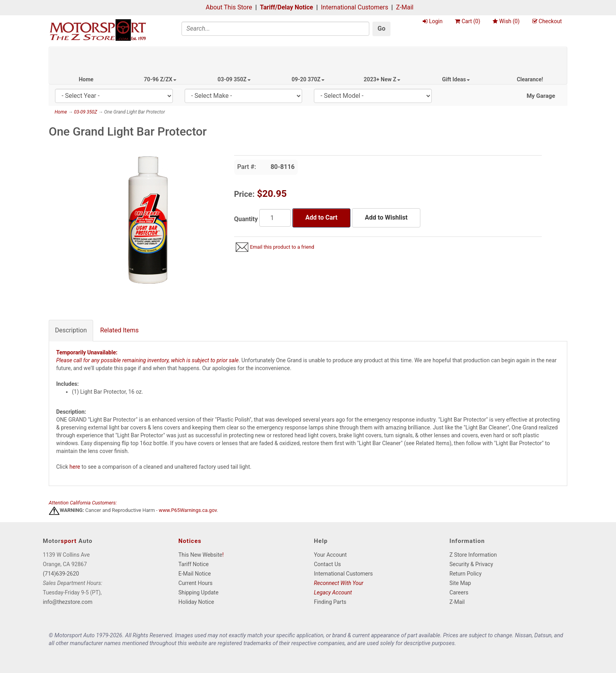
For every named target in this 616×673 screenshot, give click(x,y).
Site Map (460, 583)
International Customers (355, 7)
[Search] (276, 29)
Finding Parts (330, 602)
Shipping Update (198, 592)
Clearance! (530, 79)
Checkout (547, 21)
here (75, 467)
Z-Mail (405, 7)
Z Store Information (473, 555)
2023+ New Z (382, 79)
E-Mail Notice (195, 574)
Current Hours (195, 583)
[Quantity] (275, 218)
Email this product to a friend (282, 247)
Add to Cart (321, 217)
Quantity (246, 219)
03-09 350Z (234, 79)
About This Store (229, 7)
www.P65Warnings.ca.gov (188, 511)
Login (433, 21)
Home (86, 79)
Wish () (506, 21)
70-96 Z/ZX (160, 79)
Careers (459, 592)
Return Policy (466, 574)
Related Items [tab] (119, 330)
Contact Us (327, 564)
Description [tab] (71, 330)
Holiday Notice (196, 602)
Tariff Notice (193, 564)
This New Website (200, 555)
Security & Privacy (471, 564)
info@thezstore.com (68, 602)
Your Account (330, 555)
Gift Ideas (456, 79)
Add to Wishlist (386, 217)
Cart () (467, 21)
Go (381, 28)
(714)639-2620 (61, 574)
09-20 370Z (308, 79)
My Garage (541, 96)
